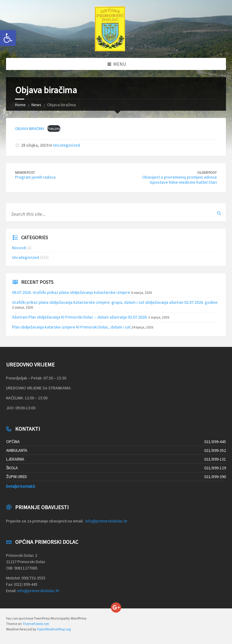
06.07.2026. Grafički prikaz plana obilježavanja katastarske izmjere (71, 292)
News (36, 105)
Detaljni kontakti (21, 486)
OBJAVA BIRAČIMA (30, 128)
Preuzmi (54, 128)
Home (20, 105)
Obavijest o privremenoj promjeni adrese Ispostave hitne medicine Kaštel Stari (180, 180)
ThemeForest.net (36, 624)
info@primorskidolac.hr (106, 521)
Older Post (207, 172)
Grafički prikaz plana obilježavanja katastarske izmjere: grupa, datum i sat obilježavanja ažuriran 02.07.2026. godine (115, 302)
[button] (8, 38)
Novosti (19, 248)
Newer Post (25, 172)
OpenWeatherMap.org (54, 629)
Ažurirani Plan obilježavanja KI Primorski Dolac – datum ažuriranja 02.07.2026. (80, 317)
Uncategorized (67, 145)
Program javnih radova (35, 177)
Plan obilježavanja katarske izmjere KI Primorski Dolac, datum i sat (71, 327)
